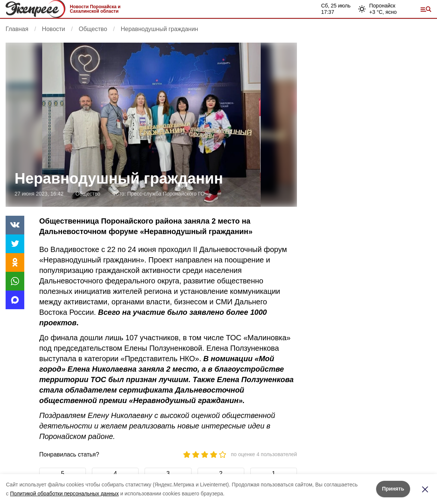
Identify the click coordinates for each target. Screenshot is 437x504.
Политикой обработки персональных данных (64, 494)
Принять (393, 489)
